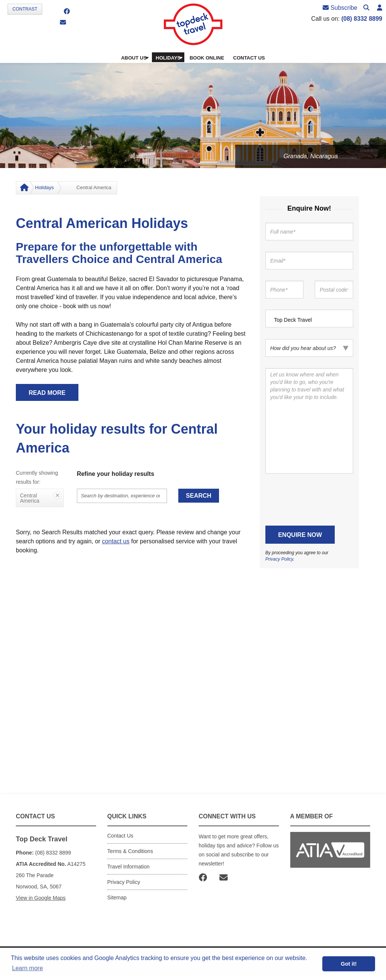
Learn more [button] (28, 968)
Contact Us (120, 836)
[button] (380, 8)
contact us (116, 541)
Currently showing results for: (37, 477)
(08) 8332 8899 (362, 19)
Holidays (44, 187)
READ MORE (47, 393)
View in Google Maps (41, 898)
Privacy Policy (279, 559)
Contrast (25, 9)
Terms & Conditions (130, 851)
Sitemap (117, 897)
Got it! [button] (349, 964)
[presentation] (323, 500)
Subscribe (340, 8)
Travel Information (129, 867)
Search (199, 496)
